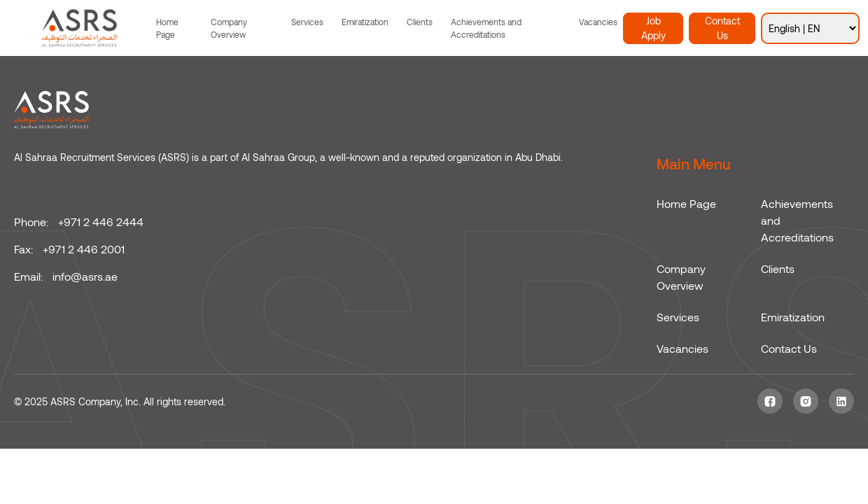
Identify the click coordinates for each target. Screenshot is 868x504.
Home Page (167, 28)
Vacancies (598, 22)
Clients (420, 22)
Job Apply (653, 28)
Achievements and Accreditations (486, 28)
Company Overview (229, 28)
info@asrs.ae (85, 276)
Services (307, 22)
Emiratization (365, 22)
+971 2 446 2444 (101, 222)
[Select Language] (810, 28)
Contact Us (722, 28)
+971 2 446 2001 (84, 249)
